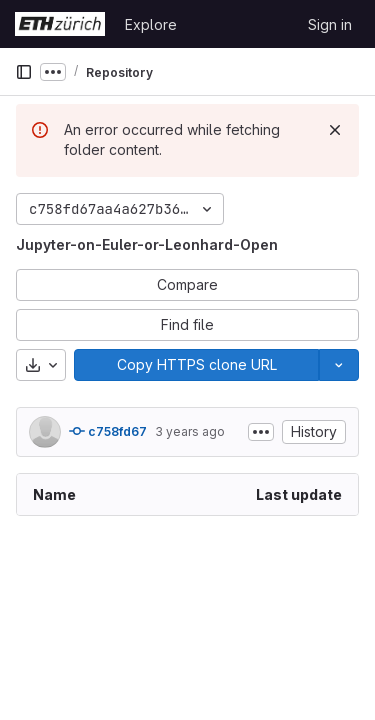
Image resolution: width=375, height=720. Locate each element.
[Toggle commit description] (261, 432)
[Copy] (196, 365)
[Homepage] (60, 24)
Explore (151, 24)
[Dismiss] (335, 130)
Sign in (330, 24)
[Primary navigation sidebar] (24, 72)
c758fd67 (108, 431)
